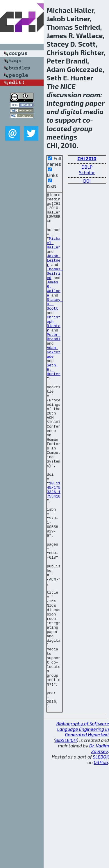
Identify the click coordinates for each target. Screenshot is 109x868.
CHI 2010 (87, 158)
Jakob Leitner (54, 274)
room (92, 95)
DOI (87, 181)
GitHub (101, 865)
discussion (64, 95)
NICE (68, 86)
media (93, 111)
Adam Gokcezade (54, 384)
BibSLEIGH (66, 843)
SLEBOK (101, 860)
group (83, 128)
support (68, 120)
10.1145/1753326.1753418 (54, 549)
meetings (62, 137)
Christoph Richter (54, 350)
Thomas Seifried (55, 290)
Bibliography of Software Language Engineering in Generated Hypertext (83, 832)
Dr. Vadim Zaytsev (99, 851)
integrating (65, 103)
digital (71, 111)
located (59, 128)
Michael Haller (54, 253)
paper (95, 103)
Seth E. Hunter (54, 405)
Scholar (87, 172)
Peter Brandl (54, 366)
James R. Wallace (54, 308)
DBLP (87, 167)
